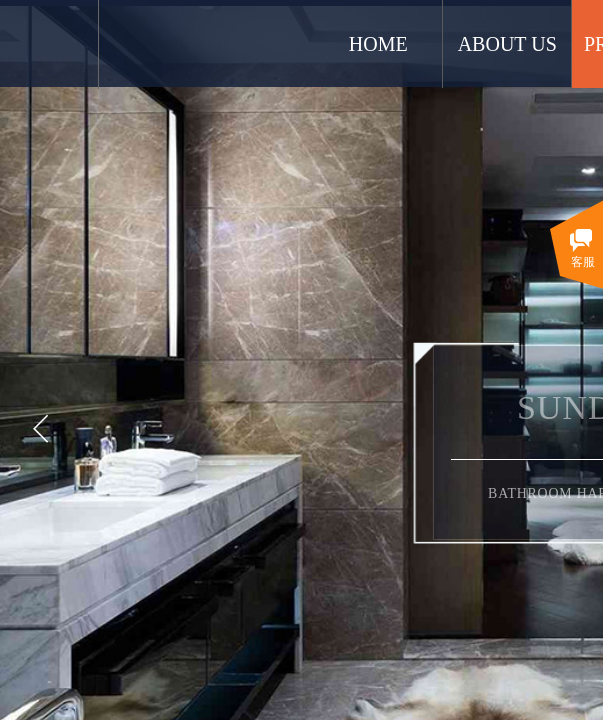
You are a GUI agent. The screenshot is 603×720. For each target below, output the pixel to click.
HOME (466, 44)
